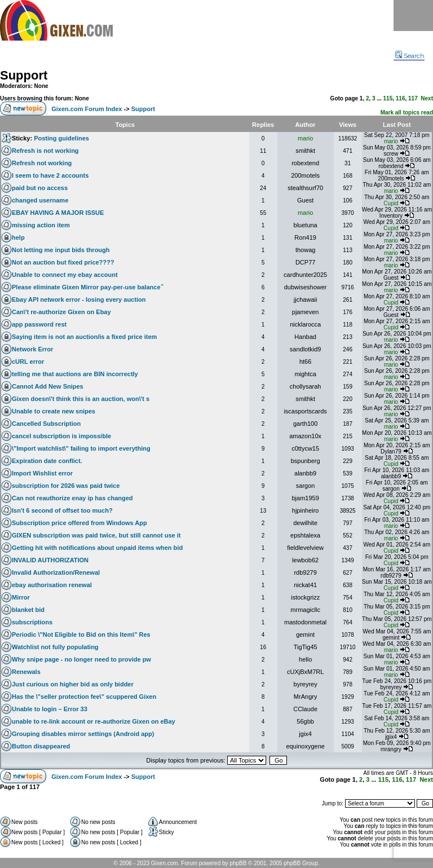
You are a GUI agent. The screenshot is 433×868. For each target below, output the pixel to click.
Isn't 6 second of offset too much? (62, 510)
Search (410, 56)
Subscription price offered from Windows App (79, 523)
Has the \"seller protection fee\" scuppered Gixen (84, 697)
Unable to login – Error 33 (50, 709)
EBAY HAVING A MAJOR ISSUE (58, 213)
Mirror (21, 597)
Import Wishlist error (42, 473)
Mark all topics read (407, 113)
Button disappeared (41, 746)
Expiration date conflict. (47, 461)
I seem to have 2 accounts (50, 175)
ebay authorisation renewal (52, 585)
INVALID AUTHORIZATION (50, 560)
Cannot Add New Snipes (48, 386)
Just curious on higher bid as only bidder (73, 684)
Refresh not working (42, 163)
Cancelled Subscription (46, 424)
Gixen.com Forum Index (87, 109)
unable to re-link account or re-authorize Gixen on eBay (94, 721)
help (18, 237)
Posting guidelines (61, 138)
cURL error (28, 362)
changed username (40, 200)
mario (306, 138)
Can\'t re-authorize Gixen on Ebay (61, 312)
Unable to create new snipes (54, 411)
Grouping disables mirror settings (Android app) (83, 734)
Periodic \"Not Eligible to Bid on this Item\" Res (81, 635)
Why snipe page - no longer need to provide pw (81, 659)
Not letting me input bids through (61, 250)
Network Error (32, 349)
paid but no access (40, 188)
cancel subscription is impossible (61, 436)
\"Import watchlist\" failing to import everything (81, 448)
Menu (413, 16)
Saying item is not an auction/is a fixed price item (84, 337)
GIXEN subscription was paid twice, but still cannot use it (96, 535)
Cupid (391, 203)
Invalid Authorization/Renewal (56, 572)
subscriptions (32, 622)
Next (427, 98)
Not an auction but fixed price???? (63, 262)
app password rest (39, 324)
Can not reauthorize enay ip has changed (72, 498)
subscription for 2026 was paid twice (66, 486)
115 (388, 98)
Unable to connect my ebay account (65, 275)
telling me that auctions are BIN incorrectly (75, 374)
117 (413, 98)
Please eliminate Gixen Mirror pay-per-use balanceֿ (86, 287)
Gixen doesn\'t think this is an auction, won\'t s (81, 399)
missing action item (41, 225)
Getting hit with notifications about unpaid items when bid (97, 548)
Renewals (26, 672)
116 (401, 98)
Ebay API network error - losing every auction (79, 299)
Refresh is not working (45, 151)
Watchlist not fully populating (55, 647)
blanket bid (28, 610)
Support (24, 75)
